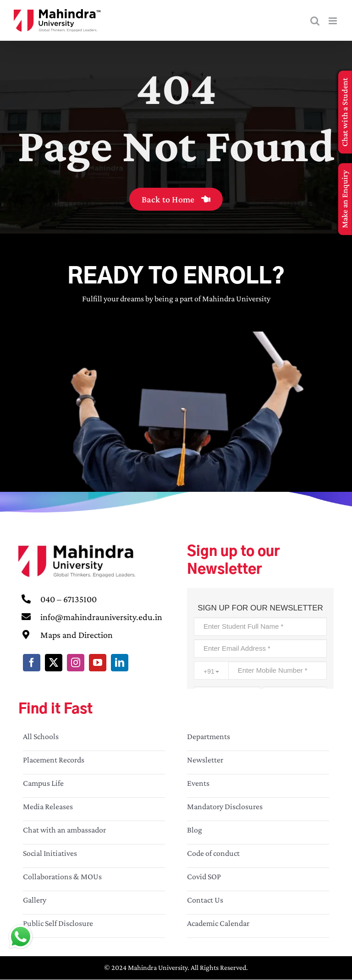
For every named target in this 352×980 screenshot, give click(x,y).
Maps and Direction (77, 635)
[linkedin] (120, 663)
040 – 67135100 (69, 599)
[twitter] (54, 663)
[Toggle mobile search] (315, 21)
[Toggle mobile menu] (333, 21)
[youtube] (98, 663)
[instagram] (76, 663)
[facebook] (32, 663)
